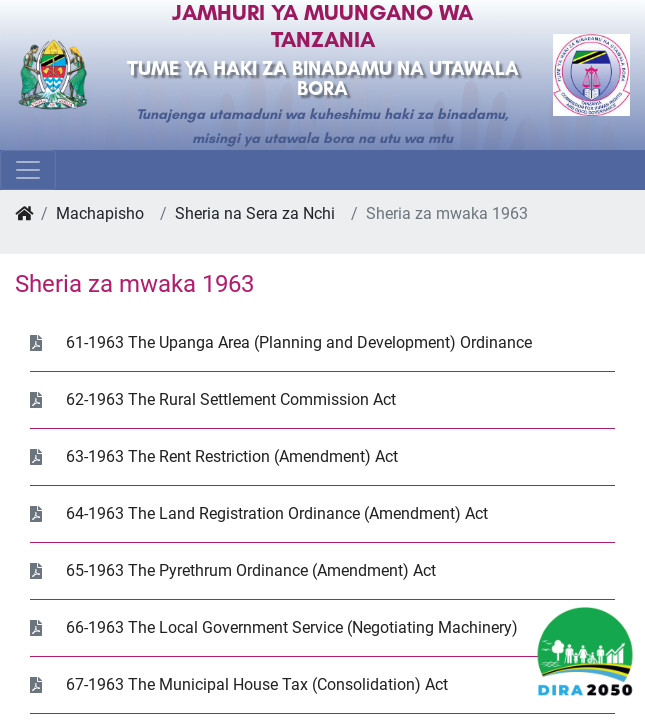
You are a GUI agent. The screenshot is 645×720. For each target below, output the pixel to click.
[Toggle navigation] (28, 170)
